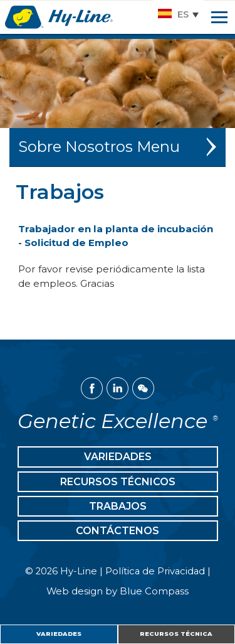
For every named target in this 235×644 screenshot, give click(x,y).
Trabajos (118, 506)
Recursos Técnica (176, 634)
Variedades (59, 634)
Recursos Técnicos (118, 482)
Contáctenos (118, 531)
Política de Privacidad (155, 571)
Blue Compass (154, 591)
